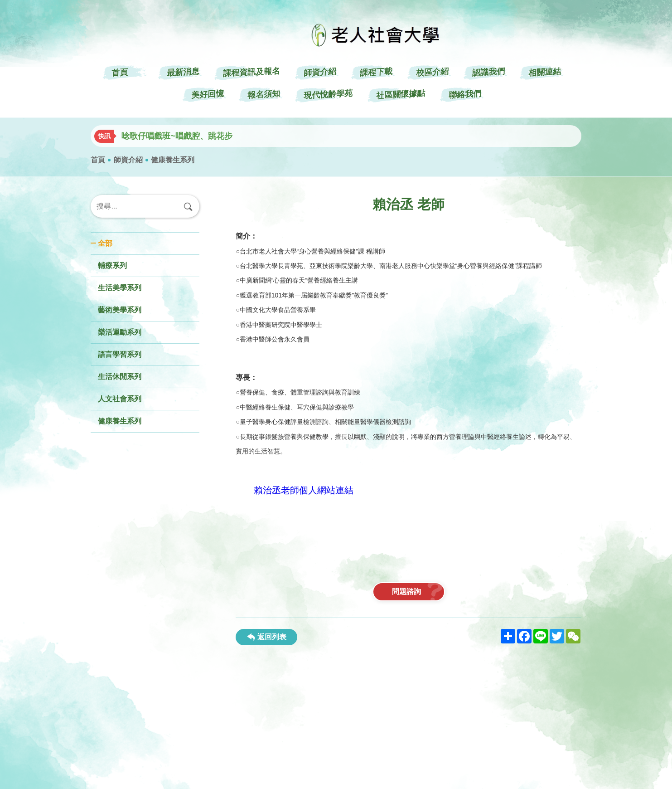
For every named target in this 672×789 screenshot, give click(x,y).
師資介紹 (128, 160)
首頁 (98, 160)
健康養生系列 (173, 160)
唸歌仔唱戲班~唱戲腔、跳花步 (177, 136)
